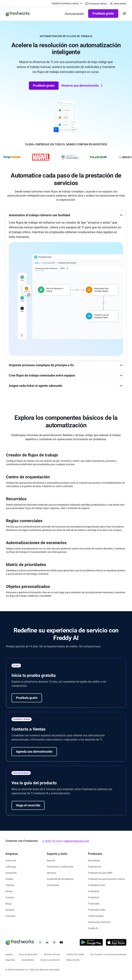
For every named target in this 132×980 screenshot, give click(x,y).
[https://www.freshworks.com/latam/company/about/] (11, 860)
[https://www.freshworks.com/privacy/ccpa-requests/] (108, 954)
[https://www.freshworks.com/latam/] (18, 14)
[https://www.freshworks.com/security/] (10, 960)
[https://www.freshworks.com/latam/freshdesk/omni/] (97, 885)
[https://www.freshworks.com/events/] (10, 897)
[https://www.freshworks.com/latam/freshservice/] (95, 866)
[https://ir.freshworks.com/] (11, 873)
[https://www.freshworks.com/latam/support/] (51, 860)
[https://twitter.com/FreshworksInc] (40, 943)
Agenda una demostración (34, 752)
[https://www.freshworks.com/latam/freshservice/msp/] (100, 873)
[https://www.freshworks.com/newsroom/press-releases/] (10, 910)
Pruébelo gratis (103, 13)
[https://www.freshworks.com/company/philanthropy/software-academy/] (60, 879)
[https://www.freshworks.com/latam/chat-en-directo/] (93, 897)
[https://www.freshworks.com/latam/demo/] (74, 14)
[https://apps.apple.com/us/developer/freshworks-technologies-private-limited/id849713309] (116, 943)
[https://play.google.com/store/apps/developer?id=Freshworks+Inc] (91, 943)
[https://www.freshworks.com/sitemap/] (73, 960)
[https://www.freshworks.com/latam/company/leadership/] (11, 866)
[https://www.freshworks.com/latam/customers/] (10, 885)
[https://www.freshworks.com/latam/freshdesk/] (93, 891)
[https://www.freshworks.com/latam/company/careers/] (9, 879)
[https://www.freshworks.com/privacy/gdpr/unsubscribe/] (50, 960)
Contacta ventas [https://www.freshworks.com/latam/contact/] (96, 4)
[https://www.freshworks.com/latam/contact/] (10, 916)
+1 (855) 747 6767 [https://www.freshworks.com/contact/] (52, 841)
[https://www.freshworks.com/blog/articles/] (9, 903)
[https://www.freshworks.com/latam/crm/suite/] (97, 910)
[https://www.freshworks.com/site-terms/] (52, 954)
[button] (66, 215)
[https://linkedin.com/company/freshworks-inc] (47, 943)
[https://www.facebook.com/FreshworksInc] (54, 943)
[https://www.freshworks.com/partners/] (9, 891)
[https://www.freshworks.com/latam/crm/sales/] (94, 903)
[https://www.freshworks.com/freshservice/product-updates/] (94, 860)
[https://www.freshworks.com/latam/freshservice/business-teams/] (106, 879)
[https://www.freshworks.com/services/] (51, 873)
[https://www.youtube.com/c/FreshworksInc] (61, 943)
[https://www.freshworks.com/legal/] (9, 954)
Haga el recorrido (28, 805)
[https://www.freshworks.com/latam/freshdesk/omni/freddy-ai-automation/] (93, 928)
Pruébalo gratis (27, 698)
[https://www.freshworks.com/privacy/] (28, 954)
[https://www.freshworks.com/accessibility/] (28, 960)
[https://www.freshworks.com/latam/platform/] (99, 922)
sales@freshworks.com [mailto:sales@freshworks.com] (77, 841)
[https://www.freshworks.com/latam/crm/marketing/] (96, 916)
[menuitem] (67, 3)
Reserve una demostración (82, 86)
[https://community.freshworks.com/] (53, 885)
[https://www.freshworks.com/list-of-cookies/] (75, 954)
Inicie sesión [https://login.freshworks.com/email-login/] (118, 4)
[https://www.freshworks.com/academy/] (60, 866)
